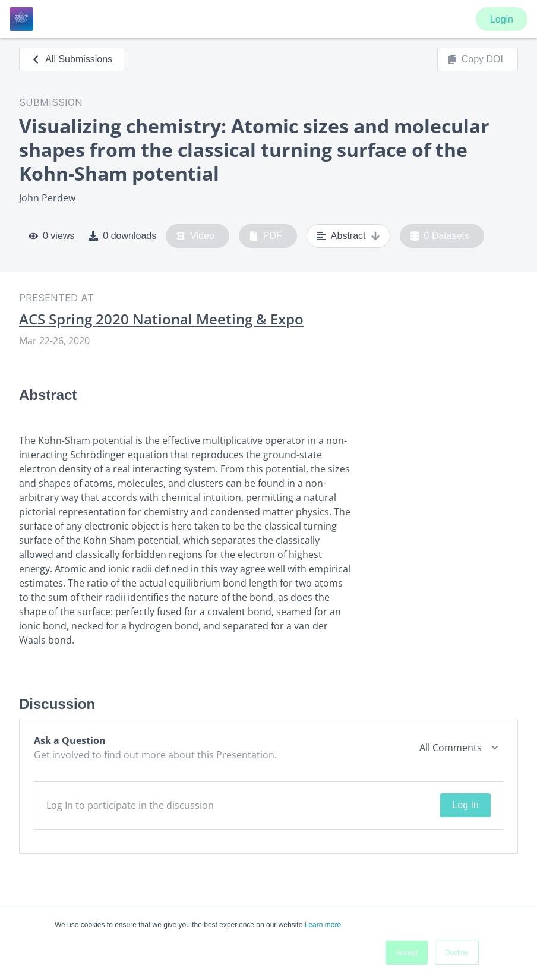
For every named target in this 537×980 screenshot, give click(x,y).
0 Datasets (440, 236)
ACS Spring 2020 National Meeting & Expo (161, 319)
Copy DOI (475, 59)
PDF (266, 236)
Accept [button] (407, 953)
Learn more (323, 925)
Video (195, 236)
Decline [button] (457, 953)
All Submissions (72, 59)
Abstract (348, 236)
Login (502, 19)
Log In (465, 805)
